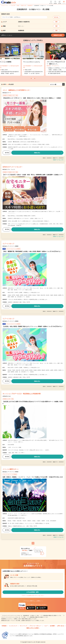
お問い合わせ (61, 626)
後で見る (7, 153)
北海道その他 (23, 6)
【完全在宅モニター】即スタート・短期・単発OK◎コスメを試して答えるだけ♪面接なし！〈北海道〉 (32, 98)
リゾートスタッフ (8, 244)
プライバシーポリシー (35, 626)
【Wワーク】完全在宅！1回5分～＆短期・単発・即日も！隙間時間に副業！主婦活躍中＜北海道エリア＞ (33, 175)
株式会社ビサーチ (7, 93)
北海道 (18, 6)
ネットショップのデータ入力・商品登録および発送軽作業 (22, 394)
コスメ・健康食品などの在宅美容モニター (16, 90)
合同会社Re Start (7, 396)
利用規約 (4, 626)
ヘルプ (46, 626)
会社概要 (52, 626)
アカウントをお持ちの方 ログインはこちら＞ (33, 596)
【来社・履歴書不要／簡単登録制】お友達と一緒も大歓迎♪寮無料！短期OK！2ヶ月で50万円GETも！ (32, 251)
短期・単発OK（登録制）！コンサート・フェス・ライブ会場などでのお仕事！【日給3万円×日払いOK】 (33, 477)
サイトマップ (23, 626)
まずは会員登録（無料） (33, 592)
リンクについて (13, 626)
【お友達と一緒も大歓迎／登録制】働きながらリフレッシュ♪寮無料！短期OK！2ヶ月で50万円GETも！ (33, 326)
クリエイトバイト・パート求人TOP (8, 6)
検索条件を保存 (58, 35)
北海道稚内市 (30, 6)
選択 (56, 22)
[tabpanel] (33, 59)
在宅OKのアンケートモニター (12, 167)
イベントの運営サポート (11, 469)
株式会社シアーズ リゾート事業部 (10, 246)
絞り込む (56, 17)
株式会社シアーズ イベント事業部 (10, 472)
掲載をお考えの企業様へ (33, 628)
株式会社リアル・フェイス (9, 169)
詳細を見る (37, 153)
